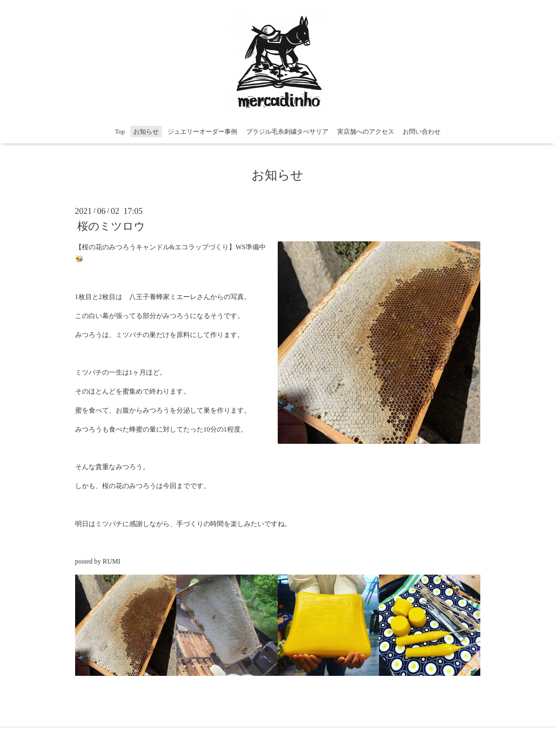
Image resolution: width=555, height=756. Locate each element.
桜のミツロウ (111, 226)
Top (120, 132)
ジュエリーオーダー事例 (202, 132)
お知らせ (146, 132)
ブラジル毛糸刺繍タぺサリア (287, 132)
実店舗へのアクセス (366, 132)
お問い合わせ (422, 132)
